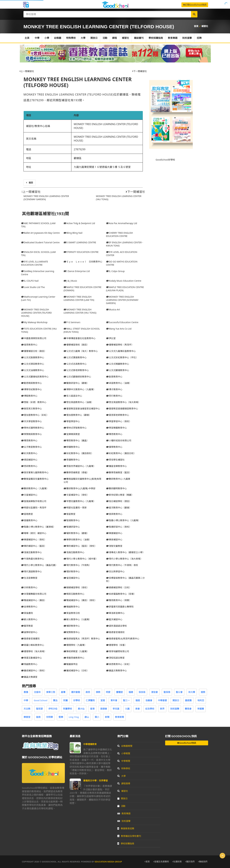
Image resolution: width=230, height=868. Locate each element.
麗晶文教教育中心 (116, 670)
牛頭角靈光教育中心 (33, 559)
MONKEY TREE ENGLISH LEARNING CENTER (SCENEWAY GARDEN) (122, 300)
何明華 (50, 717)
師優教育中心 (72, 447)
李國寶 (201, 709)
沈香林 (37, 692)
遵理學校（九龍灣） (75, 645)
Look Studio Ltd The (33, 287)
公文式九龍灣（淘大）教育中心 (81, 351)
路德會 (104, 709)
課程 (115, 38)
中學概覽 (124, 761)
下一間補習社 (140, 71)
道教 (203, 692)
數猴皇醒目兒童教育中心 (35, 479)
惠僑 (26, 692)
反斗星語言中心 (73, 396)
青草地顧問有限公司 (118, 651)
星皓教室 (27, 514)
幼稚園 (58, 38)
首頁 (196, 26)
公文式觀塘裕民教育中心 (35, 377)
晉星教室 (69, 514)
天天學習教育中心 (31, 421)
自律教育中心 (29, 607)
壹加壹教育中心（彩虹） (35, 415)
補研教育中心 (72, 626)
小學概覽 (124, 753)
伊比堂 (111, 338)
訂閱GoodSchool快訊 (195, 5)
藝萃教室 (27, 626)
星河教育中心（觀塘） (119, 508)
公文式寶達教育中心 (75, 357)
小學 (47, 38)
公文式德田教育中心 (33, 364)
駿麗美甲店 (71, 664)
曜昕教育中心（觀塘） (76, 533)
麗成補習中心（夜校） (34, 670)
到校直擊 (188, 38)
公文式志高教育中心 (75, 364)
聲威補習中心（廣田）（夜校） (80, 600)
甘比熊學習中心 (115, 571)
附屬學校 (68, 709)
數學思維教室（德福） (76, 472)
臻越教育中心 (72, 607)
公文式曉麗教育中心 (118, 364)
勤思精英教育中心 (31, 383)
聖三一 (126, 700)
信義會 (149, 700)
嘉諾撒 (188, 700)
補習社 (205, 26)
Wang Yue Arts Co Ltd (119, 329)
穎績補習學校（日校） (119, 587)
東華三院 (51, 692)
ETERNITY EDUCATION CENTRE (81, 252)
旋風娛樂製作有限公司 (34, 501)
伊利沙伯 (53, 709)
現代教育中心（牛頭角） (77, 565)
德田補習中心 (29, 460)
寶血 (55, 700)
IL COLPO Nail (30, 281)
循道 (138, 700)
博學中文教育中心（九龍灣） (80, 389)
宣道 (103, 700)
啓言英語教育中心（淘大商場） (123, 402)
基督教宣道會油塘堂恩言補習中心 (82, 409)
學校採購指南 (156, 38)
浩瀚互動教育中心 (31, 552)
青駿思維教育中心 (74, 658)
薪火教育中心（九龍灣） (77, 619)
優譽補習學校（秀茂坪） (120, 345)
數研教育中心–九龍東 (118, 479)
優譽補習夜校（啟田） (76, 345)
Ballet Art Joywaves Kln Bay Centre (40, 233)
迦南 (38, 717)
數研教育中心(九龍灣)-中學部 (79, 488)
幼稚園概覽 (125, 746)
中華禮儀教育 (90, 744)
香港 (92, 709)
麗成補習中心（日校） (76, 670)
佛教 (98, 692)
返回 (29, 183)
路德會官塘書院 (30, 639)
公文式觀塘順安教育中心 (77, 377)
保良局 (142, 692)
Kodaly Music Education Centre (124, 281)
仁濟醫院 (90, 700)
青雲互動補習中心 (31, 658)
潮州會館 (76, 692)
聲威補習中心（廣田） (34, 600)
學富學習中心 (72, 421)
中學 (37, 38)
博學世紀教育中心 (31, 389)
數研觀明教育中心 (116, 488)
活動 (105, 38)
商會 (138, 709)
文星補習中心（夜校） (76, 495)
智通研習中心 (72, 527)
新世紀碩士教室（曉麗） (120, 495)
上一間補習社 (27, 71)
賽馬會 (188, 709)
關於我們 (190, 862)
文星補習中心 (29, 495)
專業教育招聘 (126, 828)
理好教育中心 (72, 571)
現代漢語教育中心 (31, 571)
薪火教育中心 (29, 619)
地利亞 (201, 700)
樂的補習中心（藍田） (34, 546)
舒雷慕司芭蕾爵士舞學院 (120, 607)
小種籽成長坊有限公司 (119, 440)
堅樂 (61, 717)
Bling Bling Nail (73, 233)
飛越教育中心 (29, 664)
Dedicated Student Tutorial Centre (40, 242)
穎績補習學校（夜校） (76, 587)
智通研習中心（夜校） (119, 527)
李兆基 (116, 709)
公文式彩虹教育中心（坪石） (122, 357)
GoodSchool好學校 (165, 160)
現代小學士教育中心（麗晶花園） (39, 565)
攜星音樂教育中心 (116, 466)
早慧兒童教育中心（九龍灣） (80, 501)
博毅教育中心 (29, 396)
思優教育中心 (72, 460)
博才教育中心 (114, 389)
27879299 (80, 149)
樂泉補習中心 (114, 540)
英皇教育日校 (72, 613)
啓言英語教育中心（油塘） (78, 402)
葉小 (97, 717)
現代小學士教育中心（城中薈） (81, 559)
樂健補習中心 (114, 533)
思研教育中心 (29, 466)
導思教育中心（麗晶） (76, 440)
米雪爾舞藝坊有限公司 (34, 594)
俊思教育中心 (29, 345)
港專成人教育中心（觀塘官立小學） (125, 552)
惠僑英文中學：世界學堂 (96, 781)
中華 (26, 700)
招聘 (200, 38)
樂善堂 (27, 717)
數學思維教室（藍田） (119, 472)
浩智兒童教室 (114, 546)
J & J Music (70, 281)
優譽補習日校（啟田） (34, 351)
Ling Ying (74, 717)
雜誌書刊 (139, 38)
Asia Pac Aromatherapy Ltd (122, 223)
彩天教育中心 (29, 453)
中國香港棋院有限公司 (34, 338)
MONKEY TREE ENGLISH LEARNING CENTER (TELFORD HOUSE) (78, 82)
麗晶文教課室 (29, 677)
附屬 (65, 700)
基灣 (63, 692)
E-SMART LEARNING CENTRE (80, 242)
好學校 (77, 700)
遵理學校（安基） (116, 645)
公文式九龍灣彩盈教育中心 (121, 351)
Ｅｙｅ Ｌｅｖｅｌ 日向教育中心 (83, 262)
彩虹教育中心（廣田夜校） (78, 453)
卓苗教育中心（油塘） (119, 383)
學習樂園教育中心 (116, 428)
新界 (162, 709)
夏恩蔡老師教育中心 (118, 415)
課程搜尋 (124, 783)
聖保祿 (167, 692)
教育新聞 (119, 717)
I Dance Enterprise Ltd (77, 271)
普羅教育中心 (29, 520)
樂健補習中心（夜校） (34, 540)
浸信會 (154, 692)
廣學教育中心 (114, 447)
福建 (131, 692)
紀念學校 (150, 709)
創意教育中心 (114, 377)
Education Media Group (108, 862)
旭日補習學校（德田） (119, 501)
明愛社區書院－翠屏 (75, 508)
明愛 (108, 692)
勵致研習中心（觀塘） (76, 383)
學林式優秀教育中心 (33, 428)
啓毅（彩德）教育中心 (34, 402)
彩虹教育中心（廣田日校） (121, 453)
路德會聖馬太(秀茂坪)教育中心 (123, 639)
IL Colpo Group (115, 271)
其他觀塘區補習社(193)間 (45, 214)
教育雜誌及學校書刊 (129, 836)
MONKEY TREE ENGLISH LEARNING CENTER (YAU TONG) (119, 198)
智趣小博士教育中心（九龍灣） (123, 520)
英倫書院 (27, 613)
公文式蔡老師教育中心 (76, 370)
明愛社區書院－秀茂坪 (34, 508)
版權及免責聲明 (161, 862)
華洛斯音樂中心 (115, 613)
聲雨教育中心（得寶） (119, 600)
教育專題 (173, 38)
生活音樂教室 (29, 578)
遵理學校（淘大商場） (34, 651)
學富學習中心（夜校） (119, 421)
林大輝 (192, 692)
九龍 (127, 709)
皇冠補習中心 (72, 578)
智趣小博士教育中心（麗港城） (38, 527)
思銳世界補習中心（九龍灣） (80, 466)
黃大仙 (81, 709)
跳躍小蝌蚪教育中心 (33, 645)
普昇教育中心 (114, 514)
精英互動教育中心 (74, 594)
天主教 (27, 709)
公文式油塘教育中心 (33, 370)
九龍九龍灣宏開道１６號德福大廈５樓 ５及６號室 (102, 167)
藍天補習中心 (114, 619)
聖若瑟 (39, 709)
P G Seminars (72, 322)
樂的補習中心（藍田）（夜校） (80, 546)
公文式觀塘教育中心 (118, 370)
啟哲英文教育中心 (31, 409)
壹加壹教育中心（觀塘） (77, 415)
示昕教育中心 (29, 587)
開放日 (94, 38)
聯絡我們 (203, 862)
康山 (87, 717)
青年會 (114, 700)
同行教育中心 (114, 396)
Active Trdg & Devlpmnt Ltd (79, 223)
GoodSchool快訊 (187, 743)
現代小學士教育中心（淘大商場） (124, 559)
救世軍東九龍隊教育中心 (35, 472)
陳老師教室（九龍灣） (76, 651)
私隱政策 (177, 862)
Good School (41, 700)
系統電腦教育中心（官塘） (121, 594)
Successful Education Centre (122, 322)
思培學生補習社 (115, 460)
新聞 (107, 717)
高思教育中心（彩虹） (119, 664)
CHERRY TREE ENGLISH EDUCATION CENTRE (119, 234)
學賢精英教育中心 (31, 434)
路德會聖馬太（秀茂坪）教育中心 (82, 639)
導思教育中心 (114, 434)
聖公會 (179, 692)
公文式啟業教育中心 (33, 357)
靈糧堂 (119, 692)
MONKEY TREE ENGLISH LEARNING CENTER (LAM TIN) (79, 298)
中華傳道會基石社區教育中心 (80, 338)
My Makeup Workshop (34, 322)
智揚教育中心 (72, 520)
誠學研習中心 (29, 632)
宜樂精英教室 (72, 434)
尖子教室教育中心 (31, 447)
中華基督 (162, 700)
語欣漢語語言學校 (116, 626)
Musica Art (113, 309)
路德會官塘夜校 (115, 632)
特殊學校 (71, 38)
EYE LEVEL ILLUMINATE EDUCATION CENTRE (35, 263)
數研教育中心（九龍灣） (35, 488)
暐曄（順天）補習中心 (34, 533)
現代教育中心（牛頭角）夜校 (122, 565)
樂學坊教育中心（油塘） (77, 540)
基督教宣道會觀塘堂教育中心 (122, 409)
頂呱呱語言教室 (115, 658)
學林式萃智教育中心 (75, 428)
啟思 (88, 692)
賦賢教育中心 (72, 632)
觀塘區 (78, 158)
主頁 (27, 38)
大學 (83, 38)
